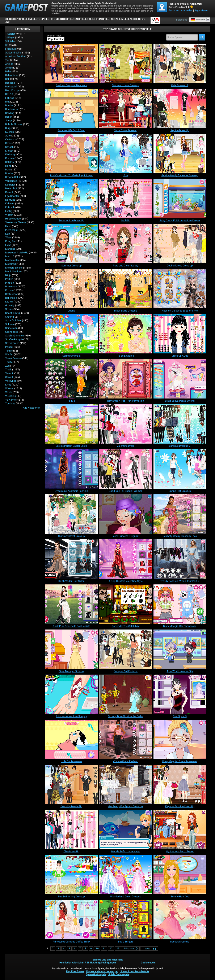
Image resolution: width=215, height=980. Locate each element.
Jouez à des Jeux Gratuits (135, 971)
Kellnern (10, 204)
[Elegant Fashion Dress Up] (180, 784)
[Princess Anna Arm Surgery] (71, 694)
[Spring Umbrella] (71, 334)
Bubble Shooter (14, 124)
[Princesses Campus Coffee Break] (71, 920)
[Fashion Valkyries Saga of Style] (180, 289)
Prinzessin (11, 287)
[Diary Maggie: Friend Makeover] (180, 739)
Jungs (9, 121)
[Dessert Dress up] (180, 920)
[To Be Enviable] (126, 334)
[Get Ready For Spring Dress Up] (126, 784)
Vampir (9, 373)
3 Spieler (10, 41)
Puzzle (9, 290)
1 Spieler (10, 34)
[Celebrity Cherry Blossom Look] (180, 514)
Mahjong (10, 249)
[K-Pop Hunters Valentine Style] (126, 559)
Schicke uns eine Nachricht (108, 960)
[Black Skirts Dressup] (126, 289)
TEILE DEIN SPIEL (99, 19)
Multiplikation (13, 271)
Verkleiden (11, 181)
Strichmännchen (15, 336)
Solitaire (10, 324)
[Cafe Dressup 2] (180, 63)
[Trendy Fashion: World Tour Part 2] (180, 559)
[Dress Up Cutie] (180, 334)
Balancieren (12, 75)
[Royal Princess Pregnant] (126, 514)
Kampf (9, 192)
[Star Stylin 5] (180, 694)
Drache (9, 173)
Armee (9, 68)
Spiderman (11, 328)
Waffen (9, 215)
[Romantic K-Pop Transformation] (126, 379)
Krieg (8, 385)
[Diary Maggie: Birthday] (71, 649)
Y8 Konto (10, 400)
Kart (8, 234)
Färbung (10, 154)
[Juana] (71, 289)
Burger (9, 128)
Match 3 (10, 256)
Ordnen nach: (55, 36)
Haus (8, 226)
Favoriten (174, 10)
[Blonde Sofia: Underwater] (126, 829)
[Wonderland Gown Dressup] (126, 875)
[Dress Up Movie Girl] (71, 784)
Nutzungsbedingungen (103, 963)
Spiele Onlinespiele (119, 974)
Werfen (9, 354)
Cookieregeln (148, 963)
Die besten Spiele (16, 19)
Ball (7, 79)
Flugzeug (10, 49)
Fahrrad (10, 98)
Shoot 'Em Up (13, 313)
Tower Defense (13, 358)
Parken (9, 279)
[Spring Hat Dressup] (180, 469)
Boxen (9, 117)
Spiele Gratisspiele (96, 974)
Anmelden (187, 10)
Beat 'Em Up (12, 90)
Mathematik (12, 260)
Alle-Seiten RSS (81, 963)
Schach (9, 147)
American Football (16, 56)
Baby (8, 71)
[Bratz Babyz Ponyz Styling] (180, 379)
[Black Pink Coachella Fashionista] (71, 604)
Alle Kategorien (31, 408)
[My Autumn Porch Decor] (180, 829)
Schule (9, 309)
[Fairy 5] (71, 379)
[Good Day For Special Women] (126, 469)
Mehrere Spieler (14, 268)
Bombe (9, 105)
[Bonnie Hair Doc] (180, 875)
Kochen (10, 158)
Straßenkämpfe (14, 339)
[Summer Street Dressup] (71, 514)
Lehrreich (10, 185)
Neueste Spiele (39, 19)
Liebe (8, 245)
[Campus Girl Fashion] (126, 649)
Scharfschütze (13, 321)
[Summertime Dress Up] (71, 199)
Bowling (10, 113)
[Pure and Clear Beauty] (126, 244)
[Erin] (126, 153)
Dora (8, 170)
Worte (9, 392)
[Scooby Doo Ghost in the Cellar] (126, 694)
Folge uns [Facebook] (182, 20)
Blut (7, 102)
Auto (8, 136)
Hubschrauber (13, 219)
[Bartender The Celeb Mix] (126, 604)
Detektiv (10, 162)
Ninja (8, 275)
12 (111, 949)
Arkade (9, 64)
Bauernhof (11, 188)
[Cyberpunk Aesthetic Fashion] (71, 469)
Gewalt (9, 377)
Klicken (9, 151)
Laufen (9, 302)
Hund (8, 166)
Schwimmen (12, 343)
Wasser (9, 388)
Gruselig (10, 305)
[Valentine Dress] (126, 424)
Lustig (9, 211)
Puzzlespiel (12, 230)
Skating (10, 317)
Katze (9, 143)
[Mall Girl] (126, 199)
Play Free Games (75, 971)
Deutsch (198, 20)
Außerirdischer (13, 53)
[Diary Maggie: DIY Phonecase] (180, 604)
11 (104, 949)
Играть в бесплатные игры (102, 971)
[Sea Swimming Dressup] (71, 875)
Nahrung (10, 200)
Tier (7, 60)
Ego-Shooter (12, 196)
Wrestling (11, 396)
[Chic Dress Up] (71, 829)
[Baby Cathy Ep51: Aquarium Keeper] (180, 199)
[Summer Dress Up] (71, 244)
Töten (8, 238)
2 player (10, 38)
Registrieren (201, 10)
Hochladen (65, 963)
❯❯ (149, 949)
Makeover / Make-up (17, 253)
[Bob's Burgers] (126, 920)
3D (7, 45)
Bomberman (12, 109)
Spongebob (12, 332)
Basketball (11, 87)
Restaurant (11, 294)
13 (118, 949)
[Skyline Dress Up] (180, 108)
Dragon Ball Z (13, 177)
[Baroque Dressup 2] (180, 424)
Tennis (9, 351)
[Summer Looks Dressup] (126, 63)
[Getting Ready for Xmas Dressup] (180, 153)
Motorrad (10, 264)
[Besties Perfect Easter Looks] (71, 424)
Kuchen (10, 132)
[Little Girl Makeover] (71, 739)
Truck (8, 370)
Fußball (10, 207)
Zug (7, 366)
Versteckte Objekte (16, 222)
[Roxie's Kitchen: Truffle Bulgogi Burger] (71, 153)
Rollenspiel (11, 298)
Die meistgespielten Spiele (69, 19)
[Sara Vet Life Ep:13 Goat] (71, 108)
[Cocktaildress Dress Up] (180, 244)
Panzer (9, 347)
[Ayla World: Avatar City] (180, 649)
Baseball (10, 83)
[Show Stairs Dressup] (126, 108)
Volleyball (11, 381)
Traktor (9, 362)
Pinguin (10, 283)
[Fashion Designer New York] (71, 63)
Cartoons (10, 139)
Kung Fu (10, 241)
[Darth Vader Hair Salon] (71, 559)
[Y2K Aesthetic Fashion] (126, 739)
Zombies (10, 404)
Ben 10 (9, 94)
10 (97, 949)
